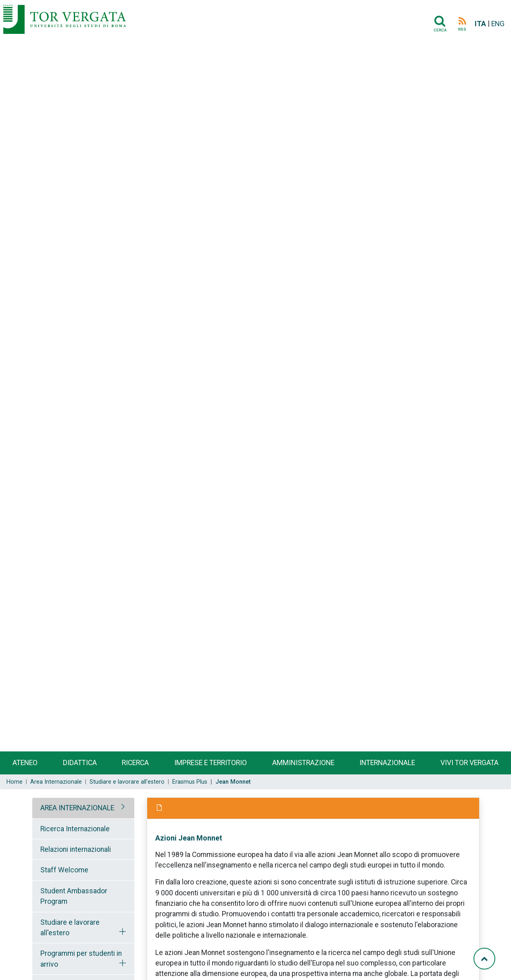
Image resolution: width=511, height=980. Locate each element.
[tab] (83, 808)
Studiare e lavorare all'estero (127, 782)
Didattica (80, 763)
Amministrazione (303, 763)
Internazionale (387, 763)
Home (15, 782)
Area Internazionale (56, 782)
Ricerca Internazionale (75, 829)
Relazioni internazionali (76, 849)
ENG (498, 24)
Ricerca (135, 763)
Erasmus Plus (190, 782)
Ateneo (25, 763)
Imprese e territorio (211, 763)
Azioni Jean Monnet (189, 838)
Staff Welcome (64, 870)
